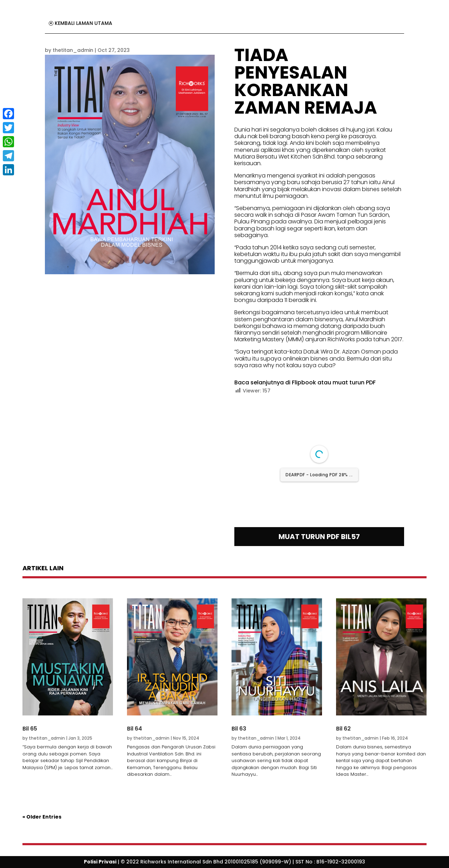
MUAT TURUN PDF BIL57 (319, 537)
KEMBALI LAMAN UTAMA (83, 23)
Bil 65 (30, 729)
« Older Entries (42, 817)
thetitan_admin (73, 50)
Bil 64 (135, 729)
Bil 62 (343, 729)
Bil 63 (239, 729)
